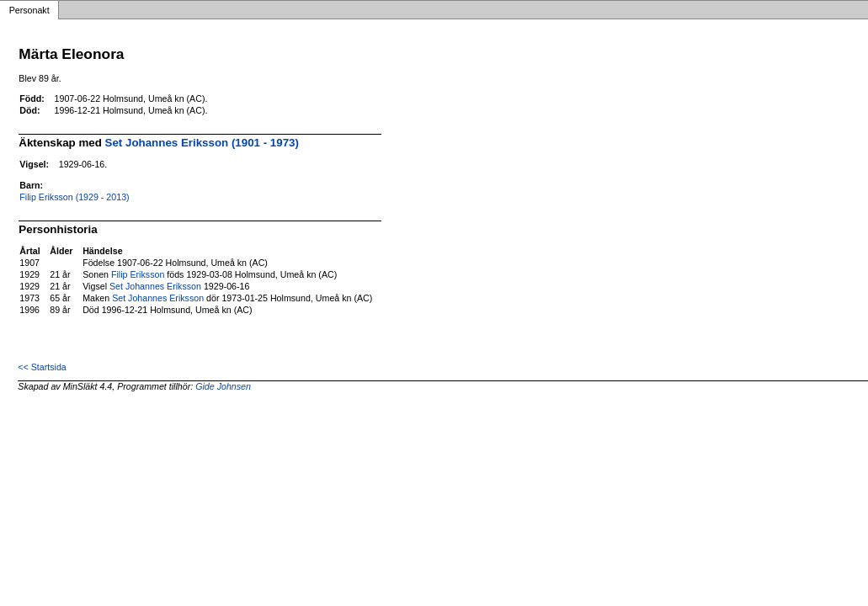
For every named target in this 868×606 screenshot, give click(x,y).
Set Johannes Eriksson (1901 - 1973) (202, 143)
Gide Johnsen (223, 386)
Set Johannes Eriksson (155, 286)
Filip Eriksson (138, 274)
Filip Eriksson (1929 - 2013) (74, 197)
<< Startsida (42, 367)
